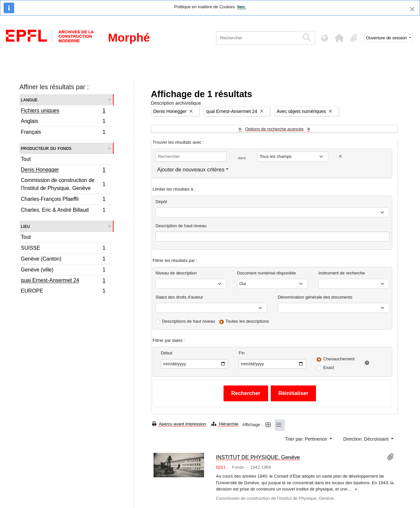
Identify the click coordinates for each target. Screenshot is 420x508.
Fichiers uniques (63, 111)
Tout (26, 159)
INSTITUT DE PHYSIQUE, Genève (258, 457)
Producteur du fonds (46, 148)
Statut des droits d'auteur (179, 297)
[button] (339, 38)
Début (167, 353)
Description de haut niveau (181, 226)
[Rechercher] (258, 38)
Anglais (63, 122)
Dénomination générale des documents (315, 297)
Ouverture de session (387, 38)
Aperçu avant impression (179, 424)
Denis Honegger (63, 170)
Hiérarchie (225, 424)
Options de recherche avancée (274, 129)
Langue (29, 100)
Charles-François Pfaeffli (63, 200)
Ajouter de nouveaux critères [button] (191, 170)
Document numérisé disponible (266, 273)
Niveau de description (176, 273)
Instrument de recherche (342, 273)
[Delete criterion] (340, 156)
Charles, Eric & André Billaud (63, 211)
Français (63, 133)
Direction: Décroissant (367, 439)
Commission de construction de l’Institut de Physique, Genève (63, 184)
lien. (241, 7)
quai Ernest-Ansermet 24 (63, 281)
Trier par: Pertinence (307, 439)
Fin (242, 353)
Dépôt (161, 202)
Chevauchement (339, 359)
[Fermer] (412, 9)
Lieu (25, 226)
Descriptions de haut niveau (189, 321)
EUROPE (63, 292)
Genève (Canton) (63, 260)
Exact (329, 367)
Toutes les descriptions (247, 321)
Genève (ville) (63, 271)
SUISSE (63, 249)
